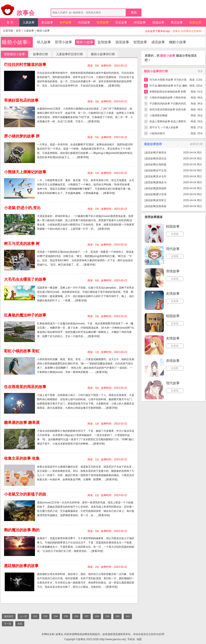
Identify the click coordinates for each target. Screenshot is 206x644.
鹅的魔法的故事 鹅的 (22, 530)
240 (117, 616)
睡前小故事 (43, 31)
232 (35, 616)
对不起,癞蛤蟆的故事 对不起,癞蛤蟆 (169, 86)
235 (66, 616)
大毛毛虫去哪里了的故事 (25, 279)
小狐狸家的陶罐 (158, 116)
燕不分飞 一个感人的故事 (164, 127)
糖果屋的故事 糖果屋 (22, 423)
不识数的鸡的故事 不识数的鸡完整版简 (168, 104)
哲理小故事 (63, 42)
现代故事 (173, 249)
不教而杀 (161, 153)
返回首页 (9, 616)
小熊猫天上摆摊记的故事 (25, 172)
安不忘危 (161, 170)
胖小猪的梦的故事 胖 (22, 136)
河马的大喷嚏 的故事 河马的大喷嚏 (168, 80)
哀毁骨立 (161, 200)
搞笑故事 (122, 42)
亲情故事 (173, 271)
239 (107, 616)
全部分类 (195, 22)
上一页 (23, 616)
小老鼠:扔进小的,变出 (22, 208)
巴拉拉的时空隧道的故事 (25, 65)
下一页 (8, 624)
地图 (139, 639)
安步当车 (161, 176)
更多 (200, 71)
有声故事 (66, 22)
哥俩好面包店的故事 (21, 100)
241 (128, 616)
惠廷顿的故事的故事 (21, 566)
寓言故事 (177, 22)
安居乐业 (161, 159)
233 (45, 616)
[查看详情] (114, 86)
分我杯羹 (161, 165)
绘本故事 (103, 22)
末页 (20, 624)
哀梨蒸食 (161, 206)
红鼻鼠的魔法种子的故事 (25, 315)
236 (76, 616)
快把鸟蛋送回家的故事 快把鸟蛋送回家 (168, 110)
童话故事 (47, 22)
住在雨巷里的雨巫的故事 (25, 387)
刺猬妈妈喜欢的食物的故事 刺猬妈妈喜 (168, 92)
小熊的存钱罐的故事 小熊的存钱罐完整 (168, 98)
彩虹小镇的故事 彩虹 (22, 351)
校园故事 (173, 226)
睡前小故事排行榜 (103, 54)
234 (56, 616)
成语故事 (158, 42)
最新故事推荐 (153, 144)
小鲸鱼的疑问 (157, 133)
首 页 (10, 22)
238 (97, 616)
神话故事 (140, 22)
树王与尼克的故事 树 (22, 244)
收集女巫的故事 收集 (22, 458)
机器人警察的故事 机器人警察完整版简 (168, 122)
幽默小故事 (178, 42)
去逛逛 (175, 234)
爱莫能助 (161, 188)
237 (86, 616)
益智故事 (104, 42)
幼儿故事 (44, 42)
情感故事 (158, 22)
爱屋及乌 (161, 182)
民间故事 (84, 22)
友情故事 (173, 294)
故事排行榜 (40, 54)
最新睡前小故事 (14, 54)
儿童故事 (29, 22)
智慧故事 (140, 42)
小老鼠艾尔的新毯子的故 (25, 494)
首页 (18, 31)
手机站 (131, 639)
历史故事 (121, 22)
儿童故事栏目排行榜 (69, 54)
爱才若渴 (161, 194)
